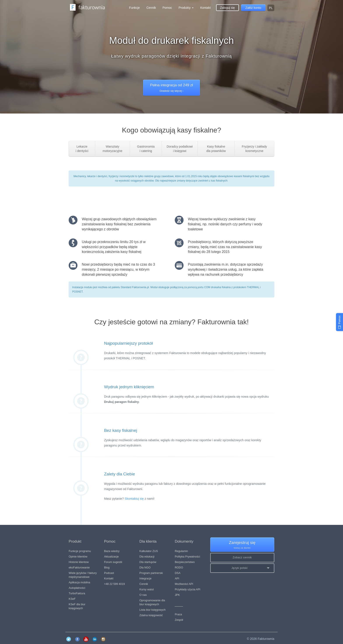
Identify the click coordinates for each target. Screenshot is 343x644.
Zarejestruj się (242, 545)
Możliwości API (184, 584)
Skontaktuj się (134, 499)
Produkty (186, 8)
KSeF (72, 599)
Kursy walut (146, 589)
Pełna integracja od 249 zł (171, 88)
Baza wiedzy (112, 551)
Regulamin (181, 551)
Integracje (145, 579)
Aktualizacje (111, 557)
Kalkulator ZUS (149, 551)
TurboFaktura (77, 593)
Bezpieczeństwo (185, 562)
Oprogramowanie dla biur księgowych (152, 602)
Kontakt (205, 8)
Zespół (179, 620)
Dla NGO (145, 568)
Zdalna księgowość (151, 615)
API (177, 579)
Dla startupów (148, 562)
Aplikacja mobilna (79, 582)
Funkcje (134, 8)
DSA (178, 573)
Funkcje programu (80, 551)
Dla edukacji (147, 557)
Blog (107, 568)
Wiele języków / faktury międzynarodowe (83, 575)
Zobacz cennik (242, 558)
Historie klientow (79, 562)
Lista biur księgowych (152, 610)
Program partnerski (151, 573)
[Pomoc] (339, 322)
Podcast (109, 573)
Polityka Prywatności (187, 557)
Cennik (151, 8)
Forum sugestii (113, 562)
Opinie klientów (78, 557)
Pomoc (167, 8)
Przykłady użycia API (188, 589)
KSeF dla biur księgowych (77, 606)
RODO (179, 568)
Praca (178, 614)
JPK (177, 595)
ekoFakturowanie (79, 568)
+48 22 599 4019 (115, 584)
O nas (143, 595)
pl (271, 8)
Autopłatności (77, 588)
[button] (242, 568)
